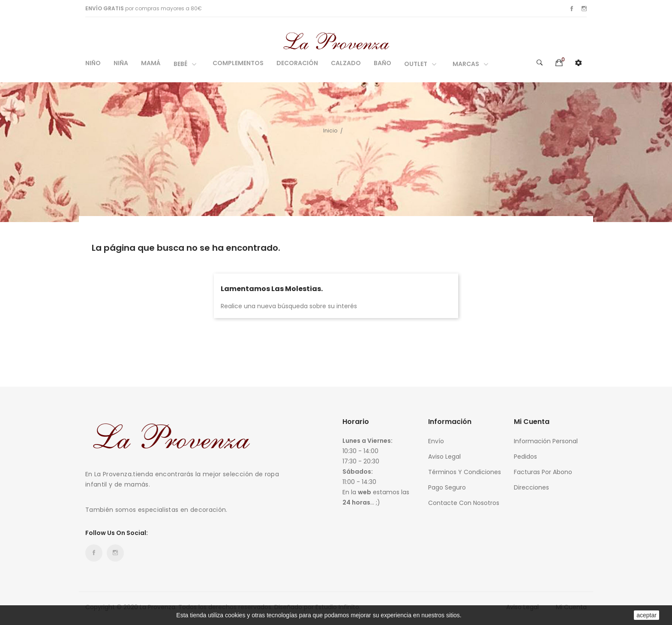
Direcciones (531, 487)
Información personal (546, 441)
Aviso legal (444, 457)
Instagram (584, 9)
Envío (436, 441)
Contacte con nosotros (464, 503)
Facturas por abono (543, 472)
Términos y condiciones (465, 472)
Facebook (572, 9)
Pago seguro (447, 487)
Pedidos (525, 457)
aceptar (646, 615)
